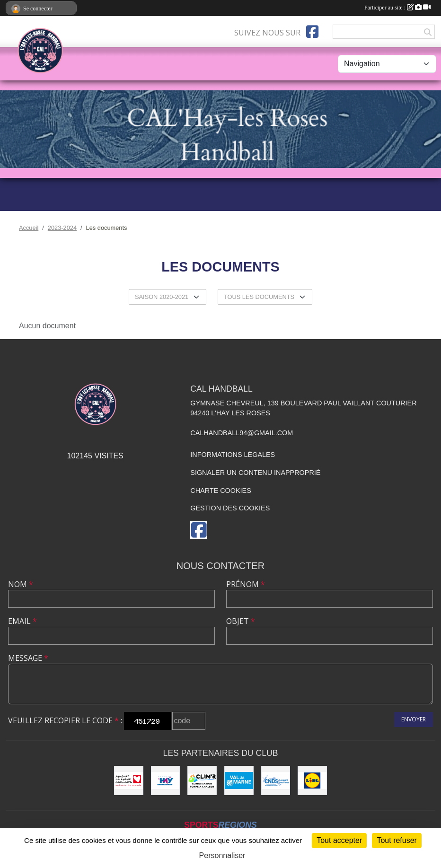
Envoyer (414, 719)
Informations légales (233, 455)
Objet (241, 621)
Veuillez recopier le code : (65, 720)
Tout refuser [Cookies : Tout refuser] (397, 840)
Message (28, 658)
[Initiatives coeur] (129, 780)
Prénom (246, 584)
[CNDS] (276, 780)
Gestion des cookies (230, 508)
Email (22, 621)
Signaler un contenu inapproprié (255, 473)
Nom (21, 584)
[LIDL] (312, 780)
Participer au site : (397, 8)
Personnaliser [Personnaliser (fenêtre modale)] (222, 855)
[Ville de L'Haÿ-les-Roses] (166, 780)
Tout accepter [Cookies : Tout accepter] (339, 840)
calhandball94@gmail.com (242, 433)
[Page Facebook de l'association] (312, 32)
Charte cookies (220, 491)
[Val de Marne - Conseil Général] (239, 780)
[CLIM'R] (202, 780)
